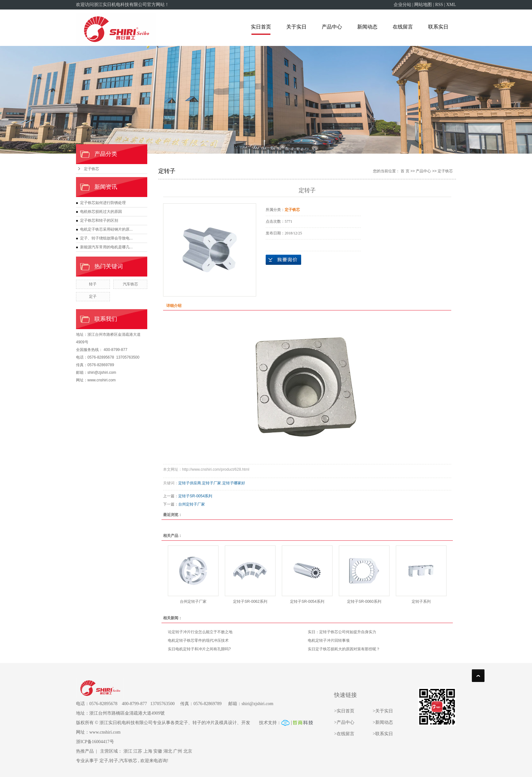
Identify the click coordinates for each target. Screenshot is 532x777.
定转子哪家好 (234, 483)
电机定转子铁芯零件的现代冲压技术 (198, 640)
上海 (148, 751)
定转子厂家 (212, 483)
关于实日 (296, 27)
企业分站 (402, 5)
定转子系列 (421, 602)
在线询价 (283, 260)
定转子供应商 (190, 483)
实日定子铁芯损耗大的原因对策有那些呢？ (344, 649)
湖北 (168, 751)
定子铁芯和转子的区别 (99, 220)
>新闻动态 (383, 722)
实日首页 (261, 27)
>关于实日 (383, 711)
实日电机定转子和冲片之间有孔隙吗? (199, 649)
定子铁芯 (92, 169)
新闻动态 (367, 27)
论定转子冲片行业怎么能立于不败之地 (200, 632)
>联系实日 (383, 734)
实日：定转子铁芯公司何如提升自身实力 (342, 632)
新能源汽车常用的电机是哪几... (106, 247)
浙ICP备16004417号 (95, 742)
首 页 (405, 171)
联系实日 (438, 27)
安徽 (158, 751)
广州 (178, 751)
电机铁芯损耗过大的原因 (101, 212)
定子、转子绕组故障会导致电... (106, 238)
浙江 (128, 751)
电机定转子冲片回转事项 (329, 640)
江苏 (138, 751)
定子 (93, 296)
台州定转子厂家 (192, 504)
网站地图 (423, 5)
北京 (188, 751)
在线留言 (403, 27)
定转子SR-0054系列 (195, 496)
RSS (439, 5)
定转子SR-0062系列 (250, 602)
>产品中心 (344, 722)
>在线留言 (344, 734)
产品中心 (332, 27)
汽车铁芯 (130, 284)
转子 (93, 284)
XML (451, 5)
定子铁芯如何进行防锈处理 (103, 203)
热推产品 (85, 751)
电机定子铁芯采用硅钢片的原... (106, 229)
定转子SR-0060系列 (364, 602)
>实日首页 (345, 711)
